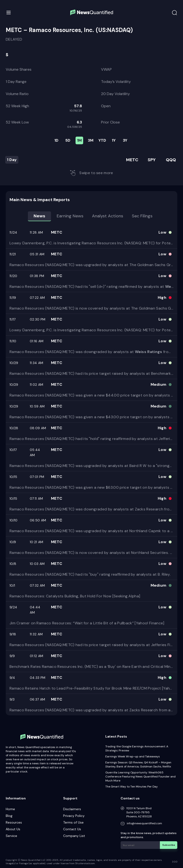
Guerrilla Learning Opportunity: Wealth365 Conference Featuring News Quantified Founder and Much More (140, 777)
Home (10, 809)
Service (11, 836)
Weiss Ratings (149, 352)
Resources (14, 822)
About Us (13, 829)
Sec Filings (142, 216)
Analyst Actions (108, 216)
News (39, 216)
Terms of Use (73, 822)
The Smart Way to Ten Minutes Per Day (132, 787)
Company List (74, 836)
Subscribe (169, 845)
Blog (9, 816)
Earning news (70, 216)
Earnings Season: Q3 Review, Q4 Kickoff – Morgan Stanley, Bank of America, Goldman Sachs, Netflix (138, 764)
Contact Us (72, 829)
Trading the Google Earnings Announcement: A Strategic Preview (137, 748)
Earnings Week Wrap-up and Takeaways (133, 756)
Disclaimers (72, 809)
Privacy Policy (74, 816)
